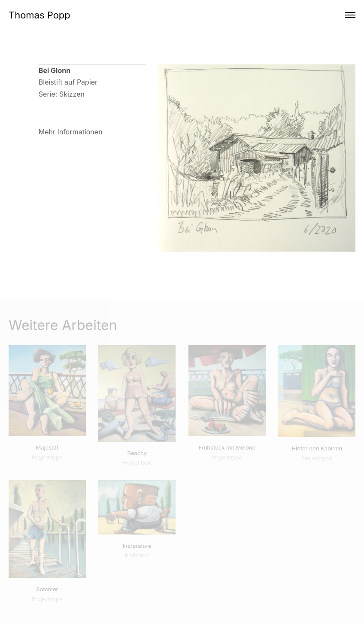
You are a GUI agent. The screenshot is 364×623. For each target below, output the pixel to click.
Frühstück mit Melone (227, 447)
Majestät (47, 447)
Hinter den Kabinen (317, 448)
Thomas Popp (39, 15)
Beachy (137, 453)
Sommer (47, 589)
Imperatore (137, 546)
